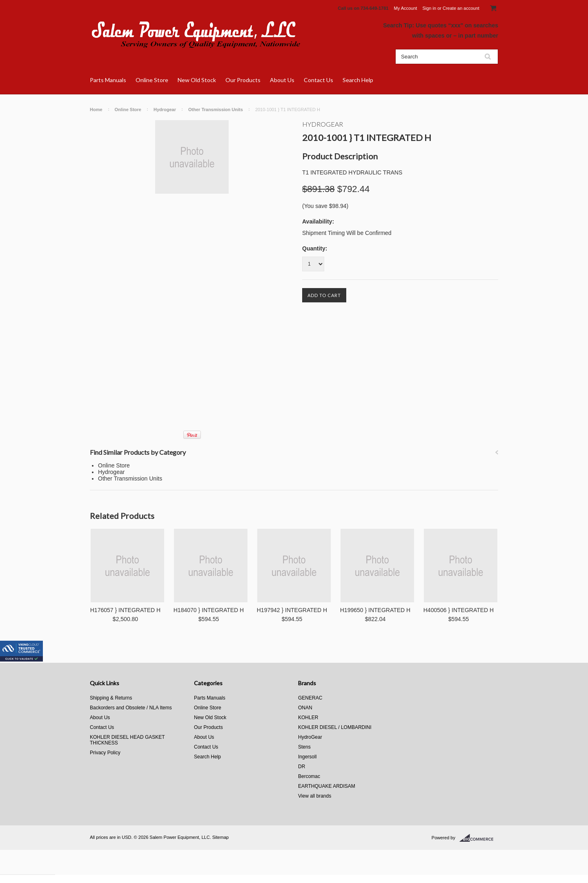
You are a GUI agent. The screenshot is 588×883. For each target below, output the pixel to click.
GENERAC (310, 698)
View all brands (315, 796)
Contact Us (318, 80)
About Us (282, 80)
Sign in (429, 8)
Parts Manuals (108, 80)
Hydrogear (165, 110)
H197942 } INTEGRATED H (292, 610)
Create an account (461, 8)
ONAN (305, 708)
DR (302, 767)
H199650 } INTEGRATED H (375, 610)
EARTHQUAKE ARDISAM (327, 786)
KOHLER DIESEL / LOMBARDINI (335, 727)
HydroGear (323, 124)
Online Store (152, 80)
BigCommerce (479, 838)
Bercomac (309, 776)
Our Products (243, 80)
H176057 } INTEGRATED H (125, 610)
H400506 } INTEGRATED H (459, 610)
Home (96, 110)
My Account (406, 8)
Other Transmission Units (216, 110)
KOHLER (308, 718)
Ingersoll (307, 757)
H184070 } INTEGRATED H (209, 610)
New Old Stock (197, 80)
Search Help (358, 80)
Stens (304, 747)
